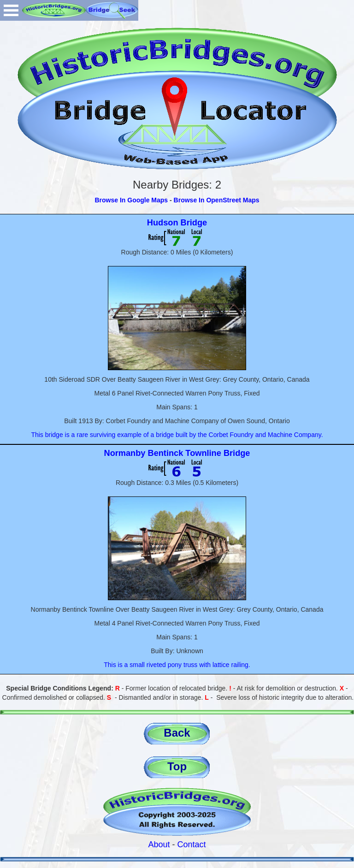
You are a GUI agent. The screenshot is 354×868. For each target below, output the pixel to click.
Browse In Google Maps (131, 200)
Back (177, 733)
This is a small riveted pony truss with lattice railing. (177, 665)
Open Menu (11, 10)
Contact (192, 844)
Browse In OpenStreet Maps (217, 200)
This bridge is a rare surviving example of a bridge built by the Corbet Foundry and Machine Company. (177, 435)
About (159, 844)
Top (177, 766)
